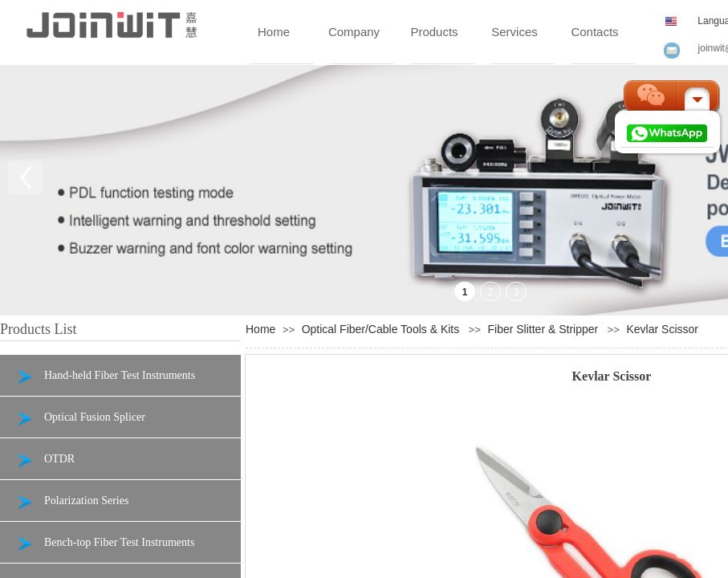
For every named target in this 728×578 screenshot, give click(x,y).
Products (434, 32)
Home (274, 32)
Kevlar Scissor (662, 329)
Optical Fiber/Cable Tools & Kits (381, 329)
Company (354, 32)
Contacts (594, 32)
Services (514, 32)
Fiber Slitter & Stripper (543, 329)
